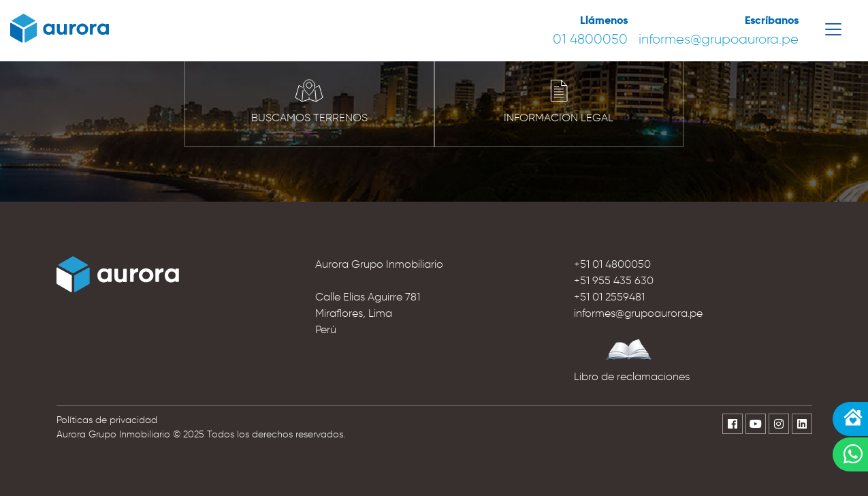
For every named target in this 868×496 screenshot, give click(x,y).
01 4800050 (590, 39)
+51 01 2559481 (609, 297)
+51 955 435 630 (614, 280)
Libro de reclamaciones (632, 376)
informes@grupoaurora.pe (719, 39)
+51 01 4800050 (612, 264)
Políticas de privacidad (107, 420)
